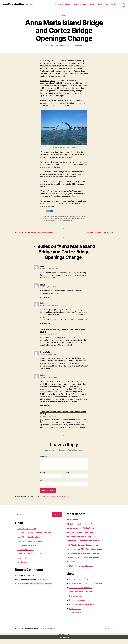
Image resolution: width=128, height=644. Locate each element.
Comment (44, 462)
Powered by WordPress (46, 633)
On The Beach (28, 580)
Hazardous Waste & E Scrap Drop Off (81, 537)
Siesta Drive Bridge (48, 220)
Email (67, 478)
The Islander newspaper (26, 550)
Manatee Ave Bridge (80, 218)
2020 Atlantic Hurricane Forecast (79, 571)
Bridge (50, 218)
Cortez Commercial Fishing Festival (81, 533)
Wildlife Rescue (23, 567)
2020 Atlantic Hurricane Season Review (82, 562)
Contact (100, 4)
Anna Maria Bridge (48, 217)
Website (43, 486)
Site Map (114, 4)
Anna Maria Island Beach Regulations (37, 589)
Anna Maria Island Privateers (28, 542)
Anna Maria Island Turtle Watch (29, 546)
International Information (82, 4)
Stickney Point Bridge (60, 220)
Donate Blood (72, 566)
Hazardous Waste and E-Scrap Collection (83, 541)
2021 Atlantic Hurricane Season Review (82, 550)
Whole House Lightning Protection (80, 529)
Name (42, 478)
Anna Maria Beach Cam (26, 533)
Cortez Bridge (57, 218)
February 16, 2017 (64, 46)
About (94, 4)
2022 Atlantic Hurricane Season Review (82, 545)
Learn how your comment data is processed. (54, 501)
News (64, 15)
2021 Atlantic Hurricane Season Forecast (83, 558)
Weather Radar (23, 563)
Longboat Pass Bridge (67, 218)
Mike (17, 589)
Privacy (107, 4)
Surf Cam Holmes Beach (65, 4)
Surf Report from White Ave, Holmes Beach (84, 554)
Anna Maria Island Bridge (61, 217)
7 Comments (78, 46)
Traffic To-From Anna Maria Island (30, 558)
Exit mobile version (64, 642)
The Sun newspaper (25, 554)
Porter (53, 46)
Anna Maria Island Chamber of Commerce (33, 537)
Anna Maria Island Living (14, 4)
